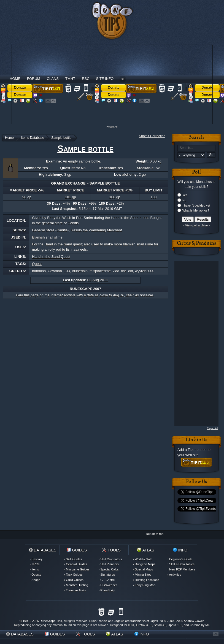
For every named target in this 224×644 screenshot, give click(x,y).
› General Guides (76, 564)
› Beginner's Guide (180, 559)
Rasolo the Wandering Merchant (96, 230)
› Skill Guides (73, 559)
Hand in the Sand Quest (51, 257)
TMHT (70, 79)
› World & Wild (143, 559)
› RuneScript (107, 590)
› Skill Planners (109, 564)
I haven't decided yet (196, 205)
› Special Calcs (109, 569)
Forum (34, 79)
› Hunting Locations (146, 580)
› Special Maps (143, 569)
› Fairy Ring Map (144, 585)
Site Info (105, 79)
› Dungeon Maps (144, 564)
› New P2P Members (181, 569)
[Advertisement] (93, 83)
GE (123, 79)
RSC (86, 79)
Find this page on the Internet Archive (46, 295)
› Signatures (107, 575)
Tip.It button (197, 450)
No (184, 200)
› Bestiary (36, 559)
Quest (37, 264)
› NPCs (35, 564)
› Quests (36, 575)
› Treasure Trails (75, 590)
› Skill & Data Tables (181, 564)
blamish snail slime (138, 244)
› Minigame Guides (77, 569)
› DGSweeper (108, 585)
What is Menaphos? (196, 210)
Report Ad (112, 127)
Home (15, 79)
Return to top (155, 534)
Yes (185, 195)
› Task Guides (73, 575)
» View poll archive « (197, 225)
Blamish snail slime (47, 237)
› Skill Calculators (110, 559)
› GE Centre (107, 580)
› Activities (174, 575)
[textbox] (196, 148)
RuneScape (97, 621)
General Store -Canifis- (50, 230)
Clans (53, 79)
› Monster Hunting (76, 585)
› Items (34, 569)
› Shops (35, 580)
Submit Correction (152, 136)
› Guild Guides (74, 580)
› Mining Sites (142, 575)
